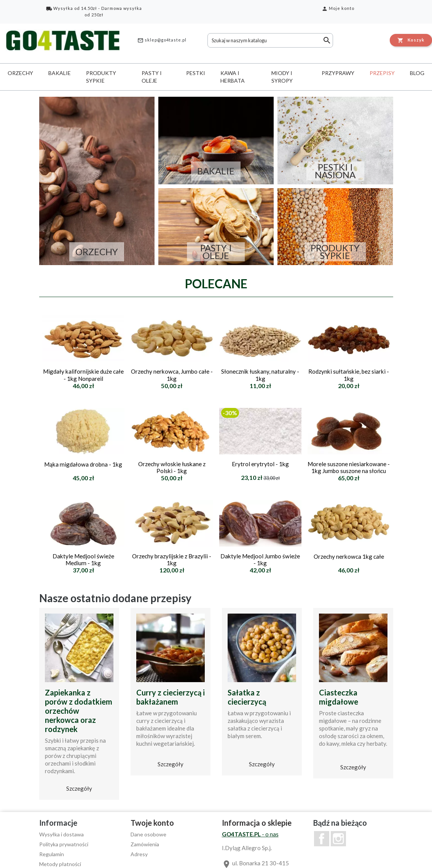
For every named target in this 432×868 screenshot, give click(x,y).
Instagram (338, 839)
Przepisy (382, 73)
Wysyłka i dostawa (61, 834)
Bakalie (60, 73)
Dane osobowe (148, 834)
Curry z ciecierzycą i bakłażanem (171, 697)
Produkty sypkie (101, 77)
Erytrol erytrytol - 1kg (260, 464)
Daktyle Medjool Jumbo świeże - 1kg (260, 559)
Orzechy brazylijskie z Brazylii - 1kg (172, 559)
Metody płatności (60, 864)
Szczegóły (79, 788)
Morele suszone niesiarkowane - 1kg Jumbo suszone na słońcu (349, 467)
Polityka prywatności (64, 844)
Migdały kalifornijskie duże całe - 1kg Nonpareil (83, 375)
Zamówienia (145, 844)
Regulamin (52, 854)
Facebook (322, 839)
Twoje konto (152, 823)
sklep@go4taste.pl (162, 40)
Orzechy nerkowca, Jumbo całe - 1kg (172, 375)
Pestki (196, 73)
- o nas (250, 834)
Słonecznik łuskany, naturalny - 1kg (260, 375)
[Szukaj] (270, 40)
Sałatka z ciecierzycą (247, 697)
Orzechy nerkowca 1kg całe (349, 556)
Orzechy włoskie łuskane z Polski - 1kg (172, 467)
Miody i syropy (282, 77)
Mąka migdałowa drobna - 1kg (83, 464)
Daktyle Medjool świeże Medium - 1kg (83, 559)
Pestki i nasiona (335, 171)
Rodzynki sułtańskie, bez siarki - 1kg (349, 375)
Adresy (139, 854)
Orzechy (20, 73)
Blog (417, 73)
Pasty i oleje (152, 77)
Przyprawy (338, 73)
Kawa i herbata (233, 77)
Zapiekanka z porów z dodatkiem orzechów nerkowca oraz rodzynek (79, 711)
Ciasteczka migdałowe (339, 697)
